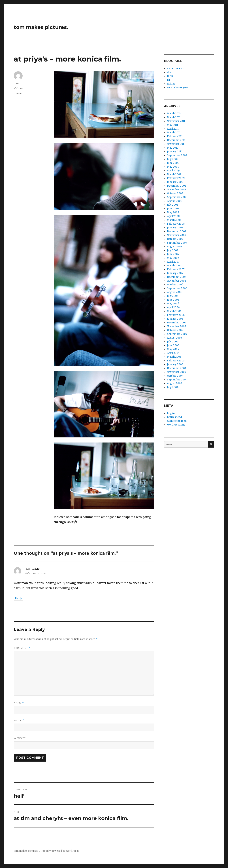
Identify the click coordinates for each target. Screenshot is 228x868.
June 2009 (173, 163)
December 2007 (177, 231)
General (18, 93)
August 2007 (174, 247)
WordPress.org (176, 425)
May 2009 (173, 167)
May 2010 (173, 148)
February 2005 (176, 361)
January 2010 (175, 152)
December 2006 (177, 277)
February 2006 (176, 315)
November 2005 (176, 326)
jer (169, 80)
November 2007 (176, 235)
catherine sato (176, 69)
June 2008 (173, 209)
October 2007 (175, 239)
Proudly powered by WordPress (60, 851)
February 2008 (176, 224)
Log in (171, 413)
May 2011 (172, 125)
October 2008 (175, 193)
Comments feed (177, 421)
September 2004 (177, 380)
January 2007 (175, 273)
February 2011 (175, 136)
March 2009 (174, 174)
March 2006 (174, 311)
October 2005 (175, 330)
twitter (171, 84)
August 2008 (175, 201)
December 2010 (176, 140)
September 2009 (177, 155)
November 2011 (176, 121)
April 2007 (173, 262)
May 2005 (173, 349)
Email (19, 720)
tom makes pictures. (41, 27)
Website (20, 738)
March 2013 (174, 114)
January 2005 (175, 364)
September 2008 (177, 197)
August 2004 (175, 383)
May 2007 (173, 258)
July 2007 (173, 250)
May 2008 (173, 212)
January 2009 (175, 182)
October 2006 (175, 285)
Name (19, 703)
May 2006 (173, 304)
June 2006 (173, 300)
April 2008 (173, 216)
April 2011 (173, 129)
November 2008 (177, 190)
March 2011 (174, 133)
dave (170, 72)
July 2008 (173, 205)
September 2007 (177, 243)
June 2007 (173, 254)
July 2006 (173, 296)
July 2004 (173, 387)
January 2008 (175, 228)
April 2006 (173, 307)
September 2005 (177, 334)
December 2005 (177, 323)
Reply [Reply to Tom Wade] (19, 598)
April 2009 (173, 171)
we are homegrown (179, 88)
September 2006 (177, 288)
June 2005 (173, 345)
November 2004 (177, 372)
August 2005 (174, 338)
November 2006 (177, 281)
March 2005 (174, 357)
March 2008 (174, 220)
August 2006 (175, 292)
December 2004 (177, 368)
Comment (22, 648)
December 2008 (177, 186)
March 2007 (174, 266)
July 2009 (173, 159)
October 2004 (175, 376)
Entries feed (174, 417)
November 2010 (176, 144)
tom (16, 83)
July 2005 (173, 342)
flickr (170, 76)
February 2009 (176, 178)
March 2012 (174, 117)
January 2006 (175, 319)
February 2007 (176, 269)
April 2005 (173, 353)
